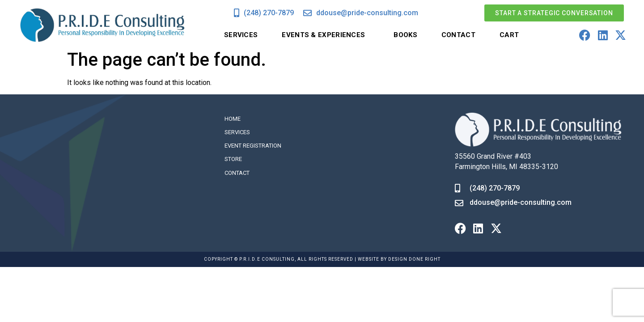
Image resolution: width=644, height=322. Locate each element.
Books (405, 35)
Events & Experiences (326, 35)
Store (233, 159)
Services (241, 35)
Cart (509, 35)
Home (233, 119)
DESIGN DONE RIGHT (414, 259)
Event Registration (253, 146)
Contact (458, 35)
